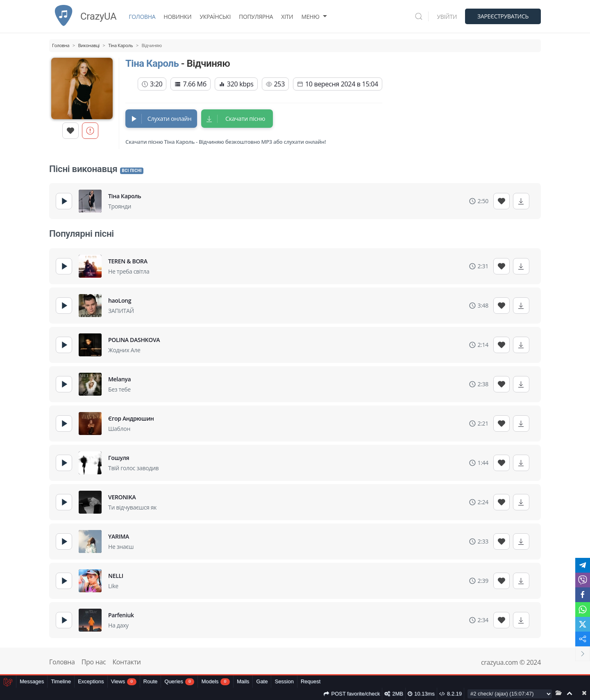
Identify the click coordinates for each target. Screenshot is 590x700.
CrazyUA (83, 16)
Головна (142, 17)
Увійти (447, 17)
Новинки (177, 17)
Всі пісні (132, 171)
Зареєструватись (503, 16)
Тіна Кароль (152, 63)
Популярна (256, 17)
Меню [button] (315, 16)
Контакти (126, 662)
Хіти (287, 17)
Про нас (94, 662)
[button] (422, 16)
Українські (215, 17)
